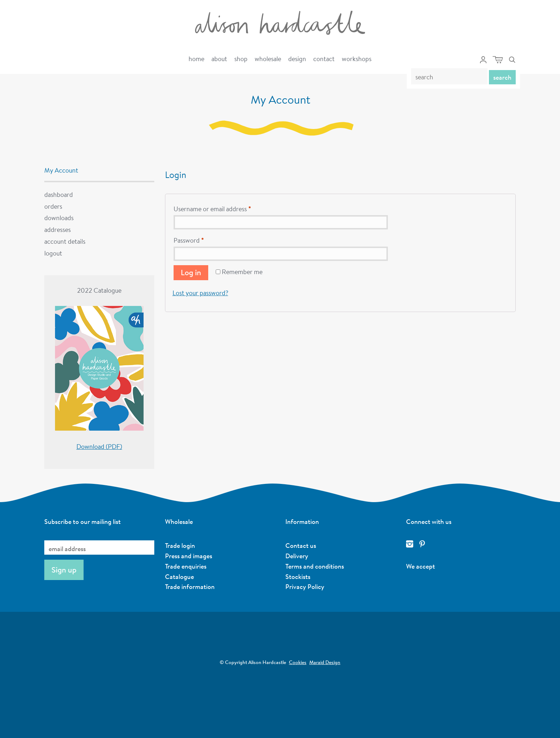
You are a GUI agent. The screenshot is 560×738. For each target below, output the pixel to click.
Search (502, 77)
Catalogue (179, 576)
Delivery (297, 556)
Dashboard (59, 194)
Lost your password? (200, 293)
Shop (241, 59)
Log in (191, 272)
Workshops (357, 59)
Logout (53, 253)
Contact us (301, 545)
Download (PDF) (99, 446)
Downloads (59, 218)
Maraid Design (325, 662)
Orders (53, 206)
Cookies (298, 662)
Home (196, 59)
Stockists (298, 576)
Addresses (57, 229)
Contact (324, 59)
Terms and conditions (315, 566)
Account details (65, 241)
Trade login (180, 545)
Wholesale (268, 59)
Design (297, 59)
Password (189, 240)
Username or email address (212, 209)
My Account (61, 170)
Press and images (189, 556)
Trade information (190, 586)
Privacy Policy (305, 586)
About (219, 59)
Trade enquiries (186, 566)
